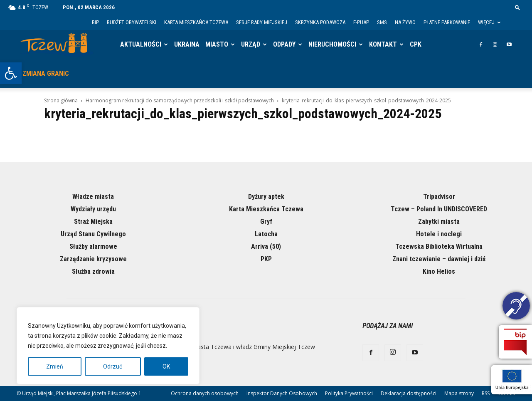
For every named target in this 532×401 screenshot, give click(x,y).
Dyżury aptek (266, 197)
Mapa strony (459, 393)
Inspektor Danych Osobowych (282, 393)
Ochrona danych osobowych (205, 393)
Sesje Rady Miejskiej (262, 22)
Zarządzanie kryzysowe (93, 259)
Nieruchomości (332, 44)
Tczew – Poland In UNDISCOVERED (439, 209)
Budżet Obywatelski (132, 22)
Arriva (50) (266, 246)
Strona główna (61, 100)
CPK (416, 44)
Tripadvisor (439, 197)
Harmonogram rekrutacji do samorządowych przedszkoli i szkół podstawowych (180, 100)
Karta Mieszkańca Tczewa (196, 22)
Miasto (217, 44)
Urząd (251, 44)
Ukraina (187, 44)
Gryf (266, 222)
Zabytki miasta (439, 222)
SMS (382, 22)
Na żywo (405, 22)
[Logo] (57, 45)
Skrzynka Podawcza (320, 22)
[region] (108, 346)
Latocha (266, 234)
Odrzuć (113, 366)
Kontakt (383, 44)
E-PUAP (361, 22)
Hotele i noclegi (439, 234)
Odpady (284, 44)
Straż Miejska (93, 222)
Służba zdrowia (93, 271)
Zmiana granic (46, 73)
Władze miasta (93, 197)
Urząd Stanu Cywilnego (93, 234)
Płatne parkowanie (447, 22)
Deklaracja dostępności (409, 393)
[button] (11, 73)
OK (166, 366)
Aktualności (141, 44)
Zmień (55, 366)
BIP (95, 22)
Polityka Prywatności (349, 393)
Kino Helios (439, 271)
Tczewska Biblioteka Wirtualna (439, 246)
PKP (266, 259)
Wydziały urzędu (93, 209)
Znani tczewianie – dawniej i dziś (439, 259)
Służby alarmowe (93, 246)
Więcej (489, 22)
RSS (486, 393)
